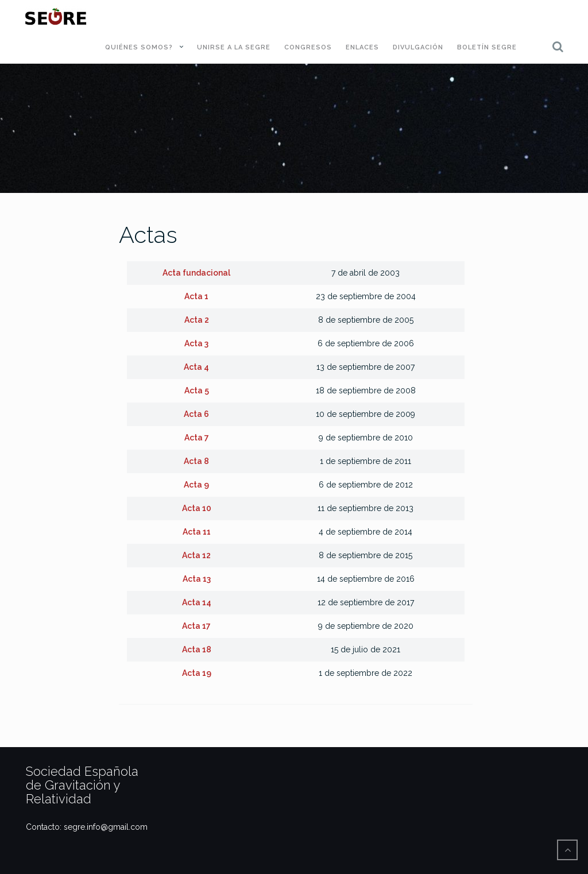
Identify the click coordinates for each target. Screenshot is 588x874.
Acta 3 (196, 343)
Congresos (308, 47)
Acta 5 (197, 390)
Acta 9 (196, 485)
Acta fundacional (196, 273)
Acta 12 (196, 555)
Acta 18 (197, 649)
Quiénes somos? (139, 47)
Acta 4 (196, 367)
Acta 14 (197, 602)
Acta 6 (196, 414)
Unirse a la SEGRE (234, 47)
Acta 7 (197, 438)
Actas (148, 235)
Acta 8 (196, 461)
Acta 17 (196, 626)
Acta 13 (197, 579)
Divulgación (418, 47)
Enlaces (362, 47)
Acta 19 (197, 673)
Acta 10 (197, 508)
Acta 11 (197, 532)
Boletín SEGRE (487, 47)
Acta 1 (196, 296)
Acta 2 (197, 320)
